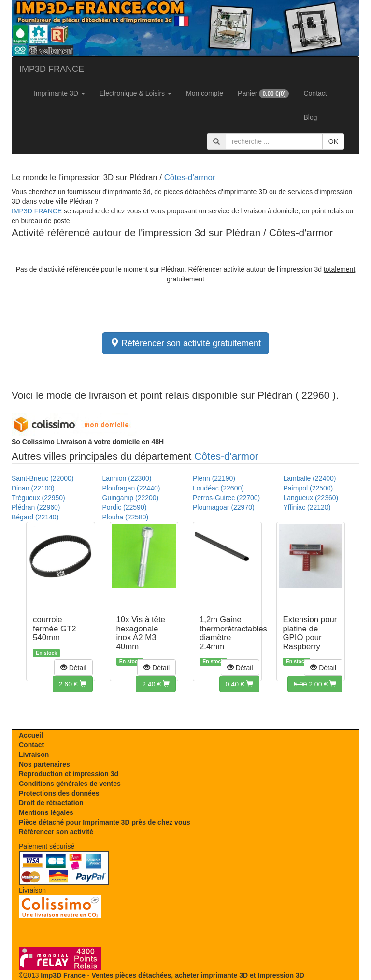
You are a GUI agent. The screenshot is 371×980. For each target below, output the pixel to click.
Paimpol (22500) (308, 488)
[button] (73, 668)
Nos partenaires (44, 764)
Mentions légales (46, 812)
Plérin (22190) (214, 478)
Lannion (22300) (127, 478)
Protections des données (59, 793)
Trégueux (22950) (38, 498)
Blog (310, 117)
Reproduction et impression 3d (69, 774)
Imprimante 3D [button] (59, 93)
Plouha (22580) (126, 517)
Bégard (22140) (35, 517)
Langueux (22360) (311, 498)
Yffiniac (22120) (307, 507)
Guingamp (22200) (131, 498)
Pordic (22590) (125, 507)
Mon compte (205, 93)
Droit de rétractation (51, 803)
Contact (315, 93)
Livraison (34, 755)
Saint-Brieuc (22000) (43, 478)
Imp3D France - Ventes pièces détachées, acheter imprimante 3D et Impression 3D (172, 975)
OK (333, 141)
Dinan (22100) (33, 488)
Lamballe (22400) (310, 478)
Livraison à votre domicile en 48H (88, 442)
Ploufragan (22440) (131, 488)
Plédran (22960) (36, 507)
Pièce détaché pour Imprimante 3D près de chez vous (105, 822)
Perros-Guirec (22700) (226, 498)
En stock (46, 653)
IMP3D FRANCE (52, 69)
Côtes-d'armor (190, 177)
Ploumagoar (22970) (224, 507)
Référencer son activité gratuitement (185, 343)
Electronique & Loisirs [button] (136, 93)
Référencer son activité (56, 832)
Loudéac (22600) (218, 488)
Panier (263, 94)
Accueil (31, 735)
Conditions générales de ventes (70, 784)
